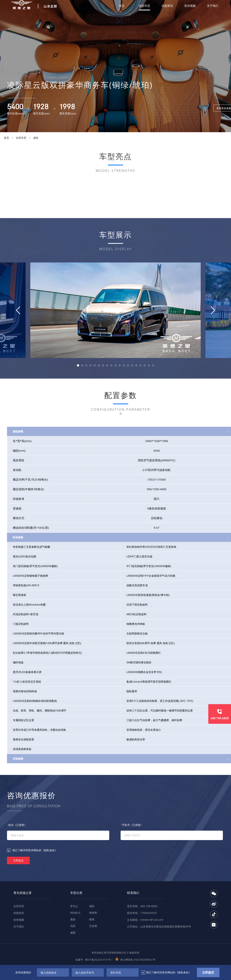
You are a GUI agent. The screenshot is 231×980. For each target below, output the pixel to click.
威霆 (73, 933)
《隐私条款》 (49, 850)
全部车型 (144, 6)
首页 (122, 6)
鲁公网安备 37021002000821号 (135, 960)
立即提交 (18, 860)
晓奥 (92, 919)
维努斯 (93, 913)
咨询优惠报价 (23, 972)
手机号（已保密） (132, 825)
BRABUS (75, 913)
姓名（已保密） (17, 825)
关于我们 (213, 6)
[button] (78, 365)
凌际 (36, 138)
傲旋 (73, 919)
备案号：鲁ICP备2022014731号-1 (94, 960)
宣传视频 (190, 6)
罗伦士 (74, 906)
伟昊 (73, 926)
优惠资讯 (167, 6)
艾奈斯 (93, 926)
